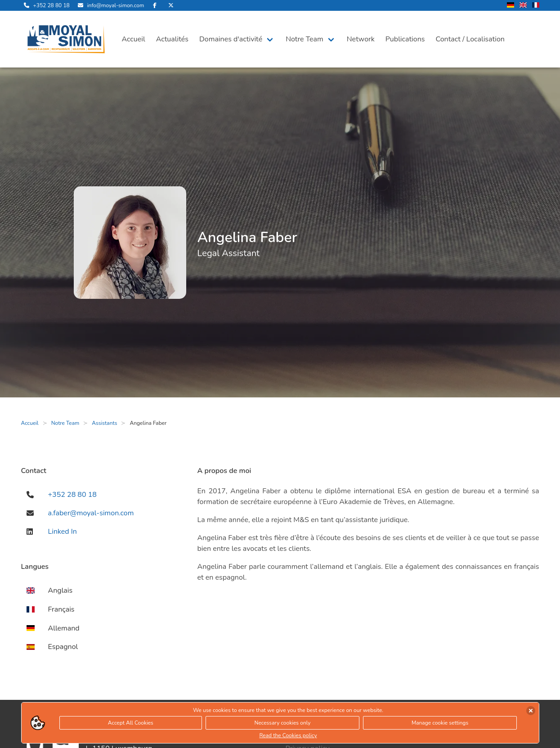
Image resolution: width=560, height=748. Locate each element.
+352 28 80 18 (72, 495)
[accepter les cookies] (531, 711)
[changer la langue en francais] (536, 6)
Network (361, 39)
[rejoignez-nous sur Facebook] (155, 5)
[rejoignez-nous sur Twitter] (171, 5)
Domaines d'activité (231, 39)
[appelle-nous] (45, 5)
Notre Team (305, 39)
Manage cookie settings (440, 723)
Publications (405, 39)
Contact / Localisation (470, 39)
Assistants (104, 423)
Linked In (63, 532)
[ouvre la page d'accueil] (66, 39)
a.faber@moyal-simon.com (91, 513)
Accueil (134, 39)
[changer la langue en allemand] (511, 6)
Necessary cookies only (283, 723)
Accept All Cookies (131, 723)
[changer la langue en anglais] (523, 6)
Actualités (172, 39)
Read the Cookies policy (288, 735)
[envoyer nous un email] (110, 5)
